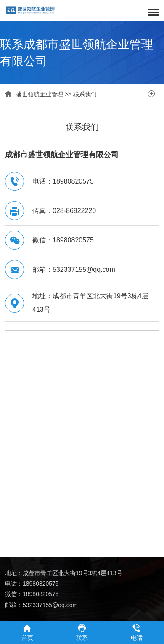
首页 (27, 632)
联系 (82, 632)
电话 (137, 632)
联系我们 (85, 94)
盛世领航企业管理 (40, 94)
